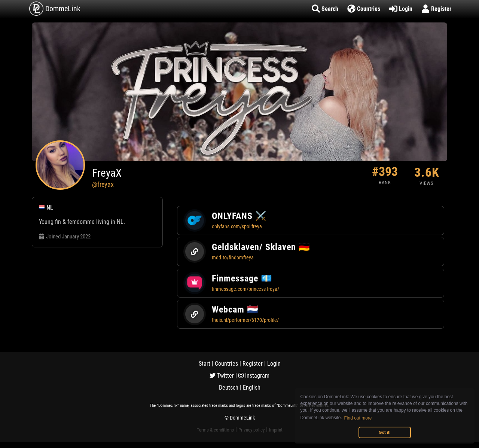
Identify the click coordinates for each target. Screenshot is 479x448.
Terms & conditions (215, 430)
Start (205, 364)
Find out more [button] (358, 418)
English (252, 388)
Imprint (276, 430)
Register (253, 364)
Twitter (222, 376)
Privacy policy (251, 430)
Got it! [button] (385, 432)
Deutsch (229, 388)
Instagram (254, 376)
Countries (226, 364)
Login (274, 364)
